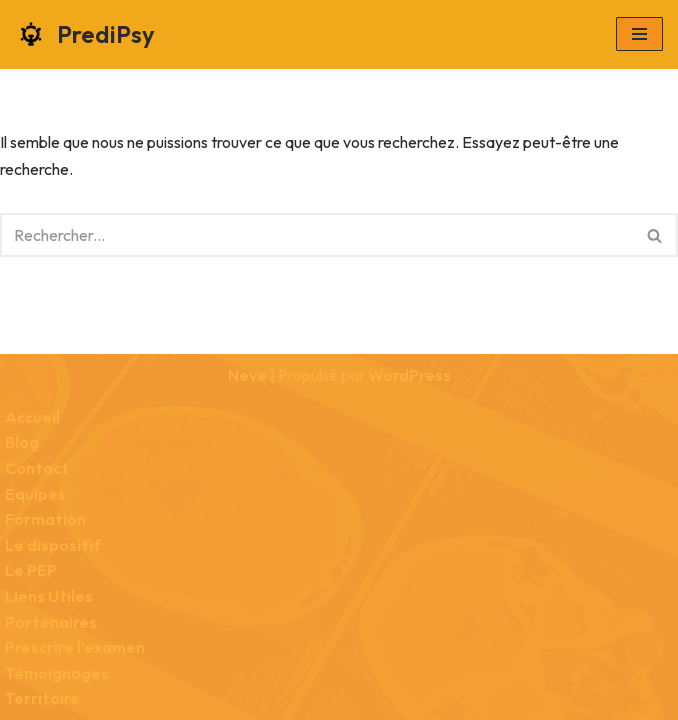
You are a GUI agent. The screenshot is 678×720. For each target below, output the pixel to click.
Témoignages (57, 673)
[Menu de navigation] (639, 34)
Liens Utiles (49, 596)
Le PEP (31, 570)
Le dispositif (53, 545)
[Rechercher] (316, 235)
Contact (37, 468)
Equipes (35, 494)
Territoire (42, 698)
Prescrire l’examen (75, 647)
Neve (247, 375)
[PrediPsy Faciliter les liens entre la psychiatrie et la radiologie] (85, 34)
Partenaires (51, 622)
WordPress (409, 375)
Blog (22, 442)
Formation (45, 519)
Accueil (32, 417)
